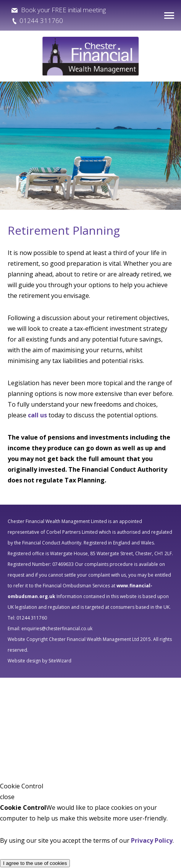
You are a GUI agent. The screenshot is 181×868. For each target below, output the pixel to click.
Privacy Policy (152, 840)
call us (37, 415)
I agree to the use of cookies (35, 863)
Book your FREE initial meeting (63, 10)
